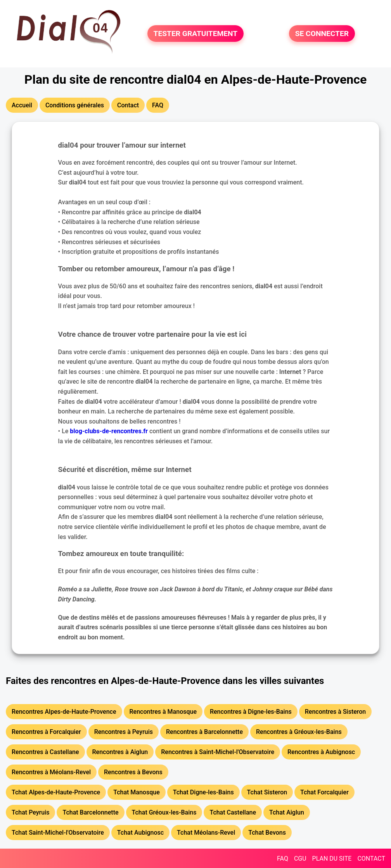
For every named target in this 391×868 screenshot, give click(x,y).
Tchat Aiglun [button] (287, 812)
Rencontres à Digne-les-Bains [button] (251, 712)
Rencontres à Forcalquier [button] (46, 732)
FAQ (283, 859)
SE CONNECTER (322, 34)
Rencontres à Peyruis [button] (124, 732)
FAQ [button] (158, 105)
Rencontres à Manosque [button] (163, 712)
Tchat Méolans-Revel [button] (206, 833)
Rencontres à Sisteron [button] (335, 712)
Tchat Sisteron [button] (267, 792)
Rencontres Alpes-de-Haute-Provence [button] (64, 712)
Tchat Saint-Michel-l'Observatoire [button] (58, 833)
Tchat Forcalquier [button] (324, 792)
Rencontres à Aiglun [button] (120, 752)
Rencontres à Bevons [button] (133, 772)
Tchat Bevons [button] (267, 833)
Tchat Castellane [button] (233, 812)
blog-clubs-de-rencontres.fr (109, 431)
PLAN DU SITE (332, 859)
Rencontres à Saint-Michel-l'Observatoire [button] (218, 752)
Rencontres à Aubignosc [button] (321, 752)
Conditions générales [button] (75, 105)
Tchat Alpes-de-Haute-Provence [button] (56, 792)
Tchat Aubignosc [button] (140, 833)
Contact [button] (128, 105)
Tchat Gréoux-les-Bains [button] (164, 812)
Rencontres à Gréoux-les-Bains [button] (299, 732)
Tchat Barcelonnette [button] (90, 812)
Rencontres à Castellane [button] (45, 752)
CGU (300, 859)
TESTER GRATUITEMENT (196, 34)
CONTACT (371, 859)
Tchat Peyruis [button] (30, 812)
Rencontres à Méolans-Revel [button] (51, 772)
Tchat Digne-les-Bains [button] (203, 792)
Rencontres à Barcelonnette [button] (204, 732)
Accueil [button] (22, 105)
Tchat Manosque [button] (137, 792)
